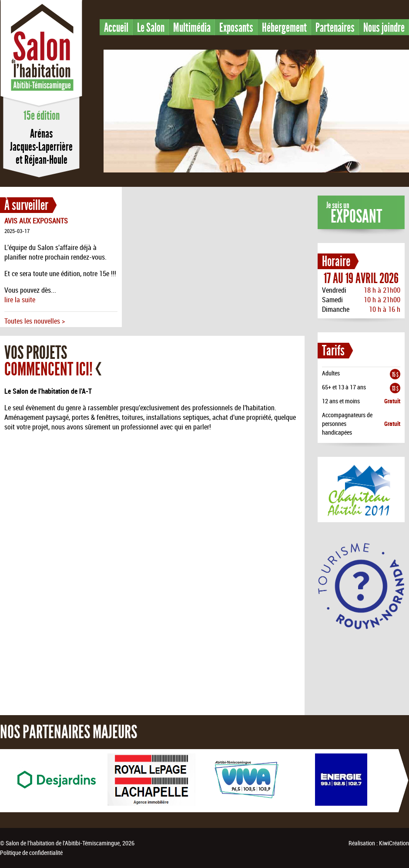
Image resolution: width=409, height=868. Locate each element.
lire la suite (20, 300)
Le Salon (151, 28)
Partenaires (335, 28)
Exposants (236, 28)
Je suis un (354, 214)
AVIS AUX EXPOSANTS (36, 221)
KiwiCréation (394, 843)
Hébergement (284, 28)
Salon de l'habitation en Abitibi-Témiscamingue (41, 54)
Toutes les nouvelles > (35, 321)
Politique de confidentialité (31, 853)
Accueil (116, 28)
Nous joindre (384, 28)
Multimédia (192, 28)
